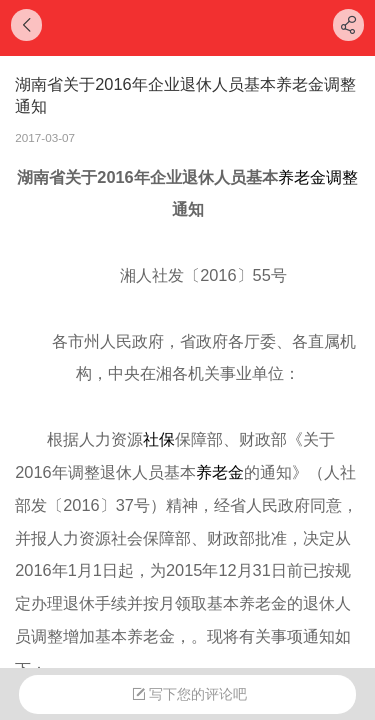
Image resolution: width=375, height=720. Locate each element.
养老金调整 (318, 177)
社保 (159, 439)
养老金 (220, 472)
